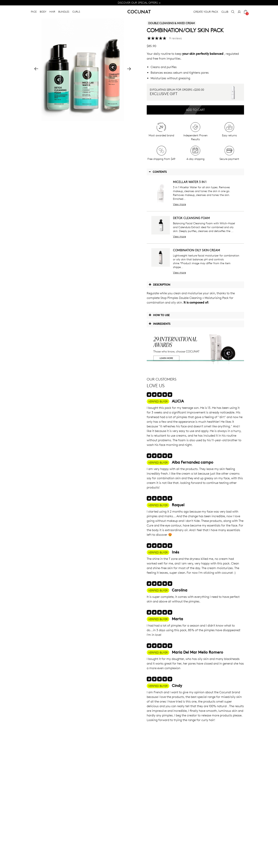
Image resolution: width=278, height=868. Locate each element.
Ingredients (159, 324)
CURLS (76, 12)
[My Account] (239, 12)
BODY (43, 12)
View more (179, 204)
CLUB (225, 12)
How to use (159, 315)
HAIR (52, 12)
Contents (158, 172)
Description (159, 284)
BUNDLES (64, 12)
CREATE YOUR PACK (206, 12)
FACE (34, 12)
